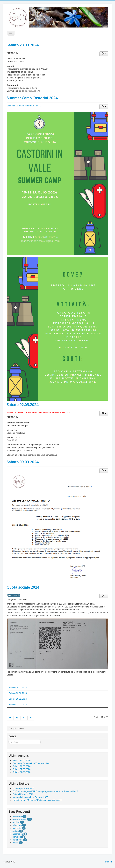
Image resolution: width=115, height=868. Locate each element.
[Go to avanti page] (24, 718)
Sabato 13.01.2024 (18, 705)
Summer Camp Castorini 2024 (32, 98)
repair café (18, 840)
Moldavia (17, 828)
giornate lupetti (19, 819)
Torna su (108, 862)
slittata (16, 831)
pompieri (17, 837)
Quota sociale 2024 (23, 587)
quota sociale (14, 595)
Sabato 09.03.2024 (23, 462)
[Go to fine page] (31, 718)
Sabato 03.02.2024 (18, 693)
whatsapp (17, 825)
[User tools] (104, 54)
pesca (15, 843)
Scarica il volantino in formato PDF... (24, 106)
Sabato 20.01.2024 (18, 699)
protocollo (17, 816)
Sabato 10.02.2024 (18, 687)
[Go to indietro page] (17, 718)
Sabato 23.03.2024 (23, 45)
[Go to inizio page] (10, 718)
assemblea (18, 834)
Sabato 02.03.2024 (23, 405)
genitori (16, 822)
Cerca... (9, 740)
